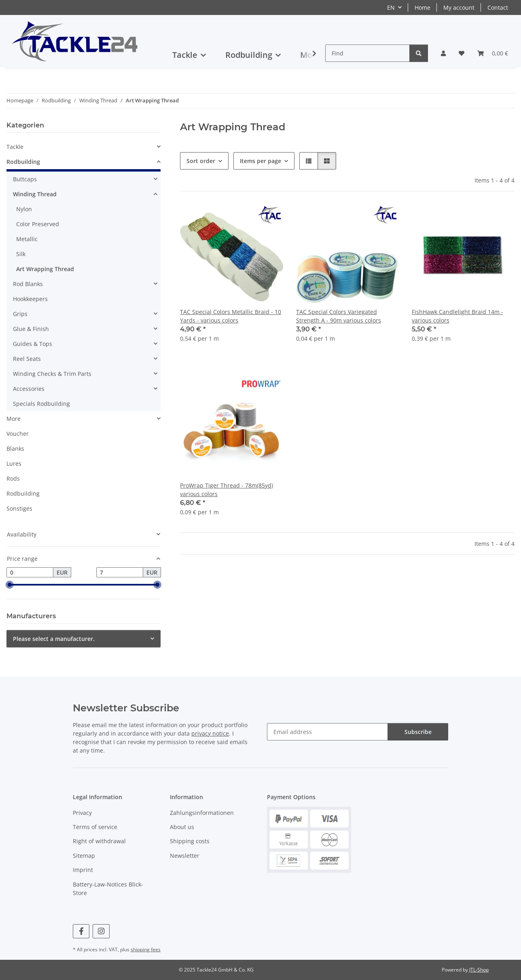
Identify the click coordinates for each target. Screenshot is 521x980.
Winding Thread (35, 194)
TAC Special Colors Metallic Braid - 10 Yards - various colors (231, 316)
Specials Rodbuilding (41, 404)
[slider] (10, 585)
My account (459, 7)
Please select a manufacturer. (54, 639)
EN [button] (391, 7)
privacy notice (210, 733)
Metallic (27, 239)
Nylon (24, 209)
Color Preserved (38, 224)
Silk (21, 254)
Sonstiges (19, 508)
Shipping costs (190, 841)
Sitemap (84, 856)
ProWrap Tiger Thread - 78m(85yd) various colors (227, 490)
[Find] (367, 53)
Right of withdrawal (99, 841)
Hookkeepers (30, 299)
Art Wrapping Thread (45, 269)
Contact (498, 7)
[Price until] (120, 573)
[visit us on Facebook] (81, 931)
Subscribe (418, 732)
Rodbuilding (23, 162)
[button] (443, 53)
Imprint (83, 870)
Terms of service (95, 827)
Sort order (201, 161)
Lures (14, 463)
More (14, 419)
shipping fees (146, 949)
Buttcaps (25, 179)
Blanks (15, 449)
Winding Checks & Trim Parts (52, 374)
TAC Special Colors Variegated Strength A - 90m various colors (339, 316)
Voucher (18, 434)
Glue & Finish (31, 329)
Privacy (82, 813)
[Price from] (30, 573)
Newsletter (185, 856)
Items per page (260, 161)
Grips (20, 314)
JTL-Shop (479, 970)
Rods (13, 478)
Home (423, 7)
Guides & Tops (33, 344)
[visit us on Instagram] (101, 931)
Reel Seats (27, 359)
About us (182, 827)
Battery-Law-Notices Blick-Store (108, 889)
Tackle (15, 147)
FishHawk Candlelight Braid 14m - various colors (457, 316)
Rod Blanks (28, 284)
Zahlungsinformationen (202, 813)
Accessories (29, 389)
